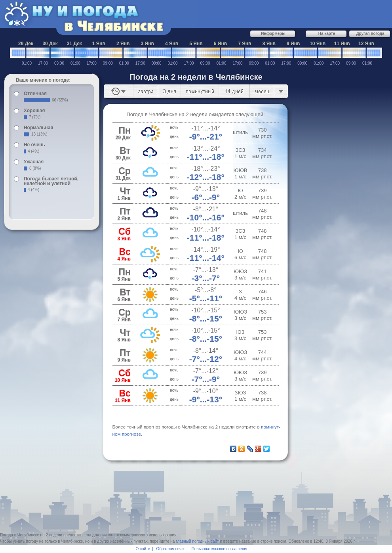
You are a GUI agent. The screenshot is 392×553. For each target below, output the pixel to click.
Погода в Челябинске (20, 535)
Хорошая (34, 111)
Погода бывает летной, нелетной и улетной (51, 181)
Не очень (34, 145)
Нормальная (38, 128)
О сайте (143, 549)
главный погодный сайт (197, 541)
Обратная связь (171, 549)
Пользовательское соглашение (220, 549)
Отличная (35, 94)
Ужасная (34, 162)
